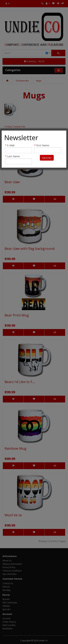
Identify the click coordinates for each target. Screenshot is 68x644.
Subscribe (47, 158)
